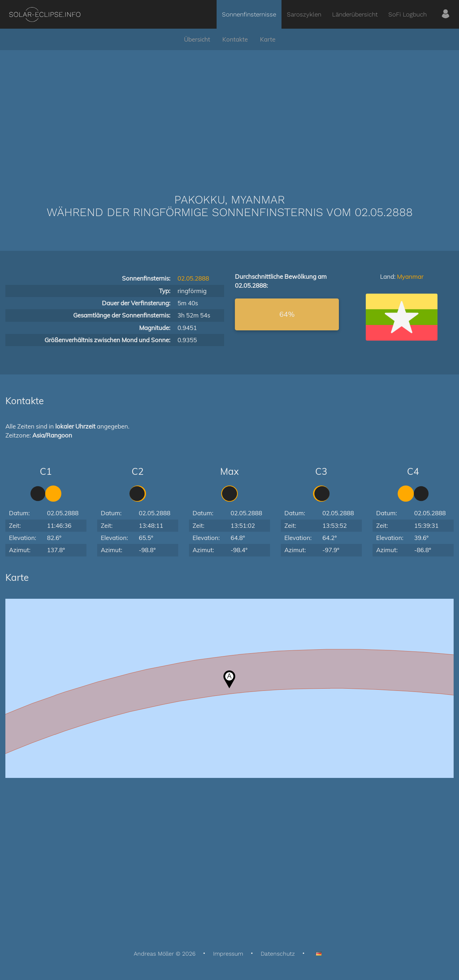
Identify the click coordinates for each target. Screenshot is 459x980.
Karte (268, 39)
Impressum (228, 954)
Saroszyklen (304, 14)
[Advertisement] (229, 111)
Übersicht (197, 39)
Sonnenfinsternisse (249, 14)
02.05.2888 (193, 278)
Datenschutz (278, 954)
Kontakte (235, 39)
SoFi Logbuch (408, 14)
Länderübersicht (355, 14)
